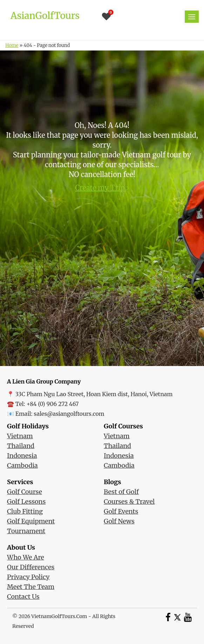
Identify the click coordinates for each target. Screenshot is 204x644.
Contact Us (23, 596)
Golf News (119, 521)
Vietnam (20, 436)
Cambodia (22, 465)
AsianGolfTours (45, 16)
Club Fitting (25, 511)
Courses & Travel (129, 501)
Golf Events (121, 511)
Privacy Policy (28, 577)
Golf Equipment (31, 521)
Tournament (26, 531)
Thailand (21, 446)
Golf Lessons (26, 501)
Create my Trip (102, 188)
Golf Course (25, 492)
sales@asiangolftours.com (69, 414)
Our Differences (31, 567)
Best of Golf (121, 492)
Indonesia (22, 456)
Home (12, 45)
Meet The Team (31, 587)
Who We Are (26, 557)
